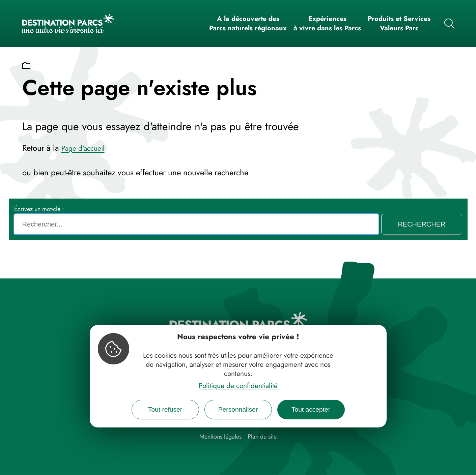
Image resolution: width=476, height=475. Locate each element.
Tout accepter (311, 409)
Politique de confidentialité (238, 386)
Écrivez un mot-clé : (39, 209)
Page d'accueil (83, 148)
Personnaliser (238, 409)
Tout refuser (165, 409)
